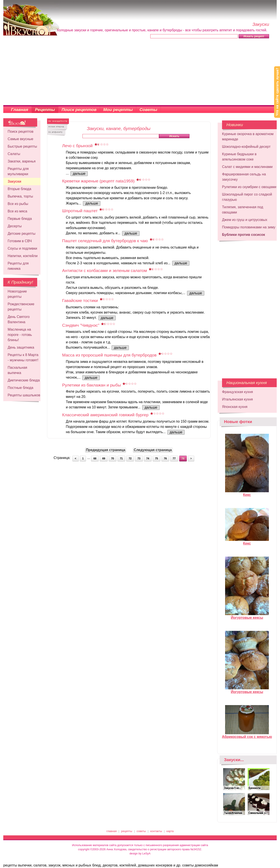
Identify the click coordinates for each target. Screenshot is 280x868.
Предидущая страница (106, 450)
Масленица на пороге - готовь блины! (20, 335)
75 (157, 459)
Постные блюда (20, 388)
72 (130, 459)
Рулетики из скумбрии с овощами (249, 187)
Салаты (14, 154)
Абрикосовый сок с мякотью (247, 735)
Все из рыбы (18, 204)
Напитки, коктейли (23, 256)
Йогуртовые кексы (247, 616)
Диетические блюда (24, 380)
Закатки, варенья (22, 161)
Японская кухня (235, 407)
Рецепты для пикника (18, 266)
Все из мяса (17, 211)
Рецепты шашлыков (24, 395)
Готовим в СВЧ (20, 241)
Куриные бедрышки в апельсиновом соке (239, 157)
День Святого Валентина (19, 319)
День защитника (21, 347)
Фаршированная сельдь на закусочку (244, 177)
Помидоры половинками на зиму (249, 227)
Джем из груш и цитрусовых (245, 220)
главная (111, 831)
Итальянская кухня (237, 399)
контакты (156, 831)
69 (104, 459)
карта (170, 831)
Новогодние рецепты (17, 294)
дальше (79, 174)
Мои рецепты (118, 110)
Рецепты (45, 110)
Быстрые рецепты (22, 146)
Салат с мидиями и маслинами (247, 167)
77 (174, 459)
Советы (148, 110)
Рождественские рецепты (21, 307)
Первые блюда (20, 219)
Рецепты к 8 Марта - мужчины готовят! (23, 357)
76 (165, 459)
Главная (20, 110)
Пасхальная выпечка (17, 370)
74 (148, 459)
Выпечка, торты (20, 196)
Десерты (15, 226)
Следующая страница (153, 450)
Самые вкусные (20, 139)
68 (95, 459)
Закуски (14, 181)
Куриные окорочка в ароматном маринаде (248, 137)
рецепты (127, 831)
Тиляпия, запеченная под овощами (243, 210)
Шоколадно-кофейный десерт (246, 147)
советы (141, 831)
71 (121, 459)
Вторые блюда (19, 189)
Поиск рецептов (79, 110)
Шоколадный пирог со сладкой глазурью (247, 197)
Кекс (247, 493)
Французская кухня (237, 392)
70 (113, 459)
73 (139, 459)
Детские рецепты (22, 234)
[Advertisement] (140, 72)
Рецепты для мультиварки (18, 171)
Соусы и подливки (22, 248)
